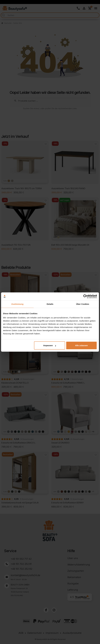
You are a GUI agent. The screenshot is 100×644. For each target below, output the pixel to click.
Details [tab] (50, 304)
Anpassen (50, 345)
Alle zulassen (81, 345)
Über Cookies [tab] (83, 304)
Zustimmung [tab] (17, 304)
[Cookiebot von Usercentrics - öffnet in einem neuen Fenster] (85, 296)
